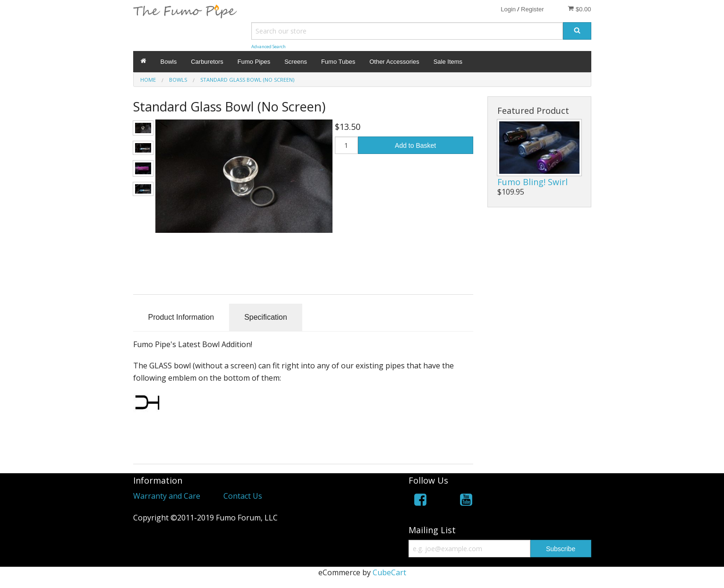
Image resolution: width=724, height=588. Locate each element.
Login (508, 9)
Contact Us (243, 496)
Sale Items (448, 62)
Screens (296, 62)
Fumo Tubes (338, 62)
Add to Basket (415, 145)
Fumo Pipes (254, 62)
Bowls (169, 62)
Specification (266, 317)
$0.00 (579, 9)
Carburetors (207, 62)
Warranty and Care (167, 496)
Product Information (181, 317)
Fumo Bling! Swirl (532, 182)
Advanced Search (268, 47)
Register (532, 9)
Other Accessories (394, 62)
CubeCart (389, 572)
